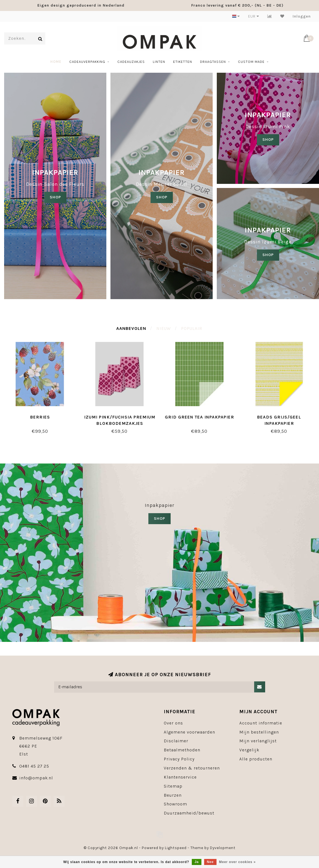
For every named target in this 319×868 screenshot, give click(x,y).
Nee (210, 862)
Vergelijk (249, 750)
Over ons (173, 723)
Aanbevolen (131, 328)
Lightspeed (176, 848)
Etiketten (183, 62)
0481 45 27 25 (34, 766)
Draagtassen (213, 62)
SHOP (55, 197)
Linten (159, 62)
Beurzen (173, 795)
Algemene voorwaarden (189, 732)
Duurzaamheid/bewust (189, 813)
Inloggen (302, 16)
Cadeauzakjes (131, 62)
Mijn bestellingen (259, 732)
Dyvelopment (223, 848)
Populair (192, 328)
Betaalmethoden (182, 750)
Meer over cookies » (237, 862)
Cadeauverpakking (87, 62)
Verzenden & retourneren (192, 768)
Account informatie (261, 723)
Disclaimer (176, 741)
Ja (197, 862)
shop (162, 197)
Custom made (251, 62)
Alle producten (256, 759)
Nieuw (164, 328)
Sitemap (173, 786)
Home (56, 62)
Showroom (175, 804)
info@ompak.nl (36, 778)
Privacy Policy (179, 759)
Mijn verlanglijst (258, 741)
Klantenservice (180, 777)
